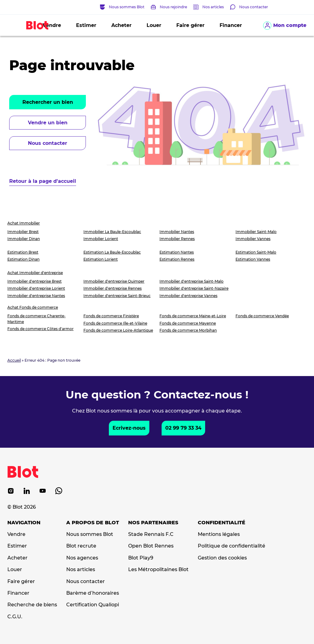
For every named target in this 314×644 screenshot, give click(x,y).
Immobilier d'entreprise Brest (34, 281)
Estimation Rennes (177, 259)
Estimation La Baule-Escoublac (112, 252)
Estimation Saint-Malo (256, 252)
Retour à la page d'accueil (43, 181)
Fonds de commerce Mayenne (188, 323)
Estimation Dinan (23, 259)
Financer (231, 25)
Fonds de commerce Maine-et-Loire (193, 316)
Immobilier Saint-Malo (256, 232)
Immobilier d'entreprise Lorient (36, 288)
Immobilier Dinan (24, 239)
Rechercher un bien (48, 102)
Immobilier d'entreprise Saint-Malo (191, 281)
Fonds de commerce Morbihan (188, 330)
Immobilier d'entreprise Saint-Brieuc (117, 296)
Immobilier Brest (23, 232)
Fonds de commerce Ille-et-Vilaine (115, 323)
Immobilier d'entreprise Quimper (114, 281)
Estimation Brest (23, 252)
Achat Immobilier (24, 223)
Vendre (16, 534)
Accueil (14, 360)
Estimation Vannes (253, 259)
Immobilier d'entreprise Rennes (113, 288)
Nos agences (82, 558)
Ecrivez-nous (129, 428)
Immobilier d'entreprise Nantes (36, 296)
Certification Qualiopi (93, 605)
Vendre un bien (48, 123)
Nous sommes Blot (90, 534)
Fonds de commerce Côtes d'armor (40, 329)
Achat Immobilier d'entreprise (35, 273)
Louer (154, 25)
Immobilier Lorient (101, 239)
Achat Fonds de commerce (33, 307)
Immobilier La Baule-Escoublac (112, 232)
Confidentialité (222, 523)
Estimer (86, 25)
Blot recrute (81, 546)
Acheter (121, 25)
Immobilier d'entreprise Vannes (188, 296)
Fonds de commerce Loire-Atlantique (118, 330)
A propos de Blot (93, 523)
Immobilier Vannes (253, 239)
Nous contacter (48, 143)
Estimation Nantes (177, 252)
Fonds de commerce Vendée (262, 316)
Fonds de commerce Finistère (111, 316)
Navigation (24, 523)
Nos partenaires (153, 523)
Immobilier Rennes (177, 239)
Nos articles (213, 7)
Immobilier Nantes (177, 232)
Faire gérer (190, 25)
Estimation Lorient (101, 259)
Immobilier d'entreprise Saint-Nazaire (194, 288)
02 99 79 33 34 (183, 428)
